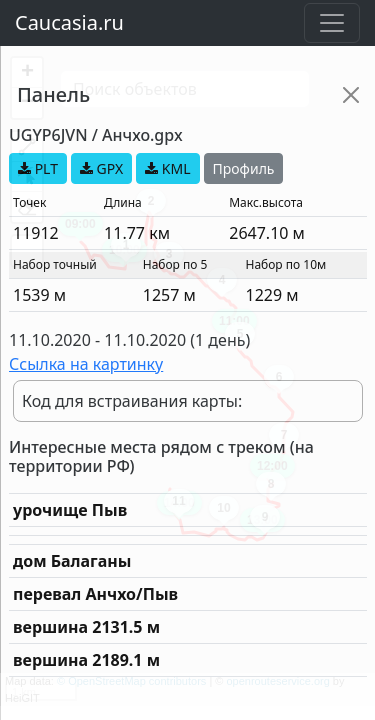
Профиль (244, 168)
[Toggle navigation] (332, 23)
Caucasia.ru (69, 22)
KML (167, 168)
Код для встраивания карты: (132, 401)
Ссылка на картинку (86, 364)
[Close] (351, 95)
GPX (101, 168)
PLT (38, 168)
